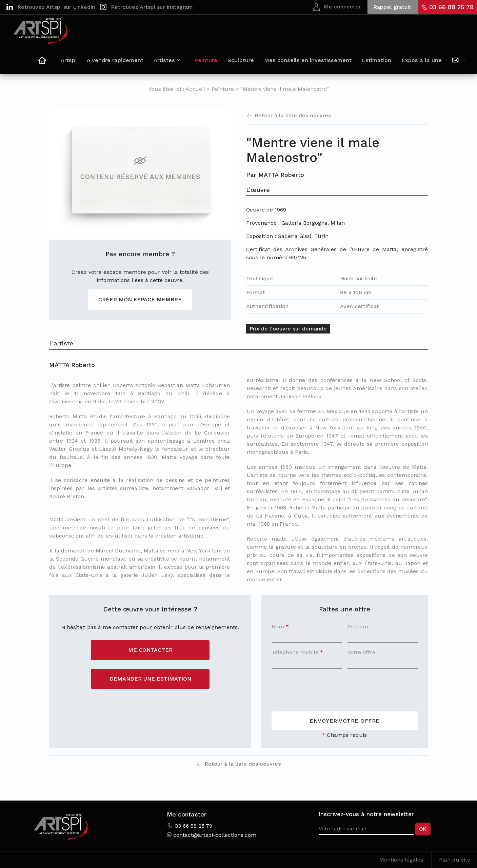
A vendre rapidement (135, 64)
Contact (462, 65)
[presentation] (323, 688)
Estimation (385, 64)
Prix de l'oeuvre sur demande (288, 329)
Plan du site (455, 860)
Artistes (184, 64)
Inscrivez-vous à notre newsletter (366, 814)
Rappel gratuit (392, 7)
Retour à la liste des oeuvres (293, 115)
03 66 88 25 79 (451, 7)
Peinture (220, 64)
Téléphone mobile (297, 652)
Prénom (358, 627)
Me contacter (150, 650)
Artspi (90, 64)
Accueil (69, 65)
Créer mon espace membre (140, 299)
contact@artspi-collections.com (215, 835)
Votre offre (361, 652)
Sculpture (254, 64)
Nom (280, 627)
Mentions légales (401, 860)
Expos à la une (429, 64)
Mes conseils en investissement (319, 64)
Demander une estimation (150, 679)
